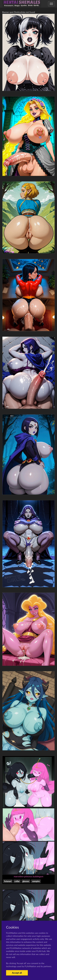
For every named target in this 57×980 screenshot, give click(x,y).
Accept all (17, 973)
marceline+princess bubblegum (28, 877)
